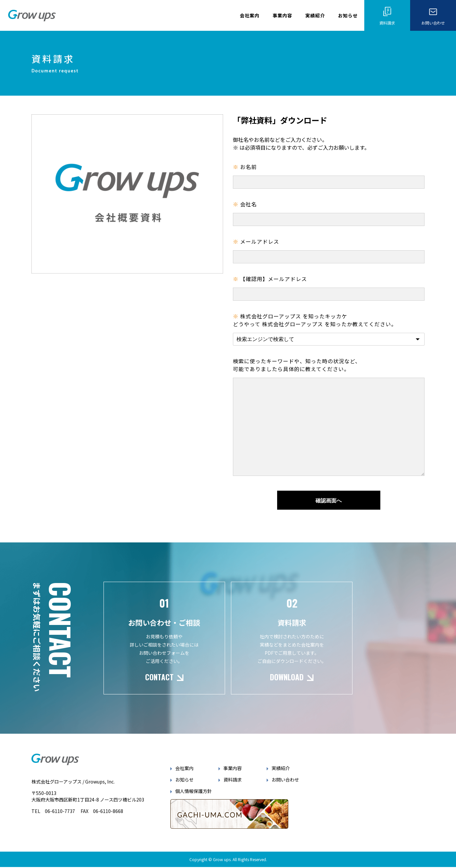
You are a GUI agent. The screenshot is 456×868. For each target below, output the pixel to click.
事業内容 (282, 15)
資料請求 (235, 790)
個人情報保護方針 (196, 802)
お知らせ (348, 15)
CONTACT (158, 687)
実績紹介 (315, 15)
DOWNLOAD (288, 687)
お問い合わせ (287, 790)
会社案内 (250, 15)
